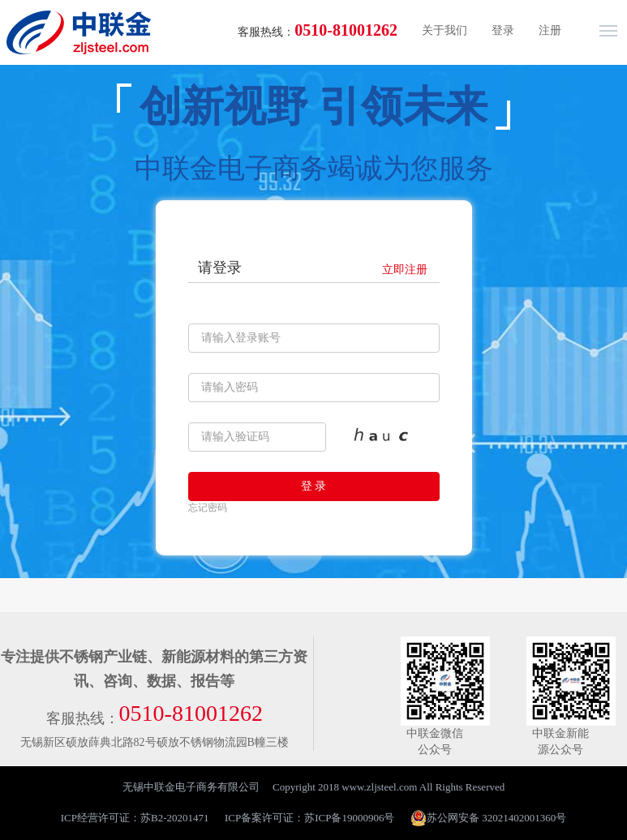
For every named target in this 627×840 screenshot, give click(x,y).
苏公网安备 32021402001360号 (488, 818)
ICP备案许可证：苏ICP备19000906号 (309, 818)
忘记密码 (208, 508)
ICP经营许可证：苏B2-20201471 (135, 818)
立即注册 (405, 270)
